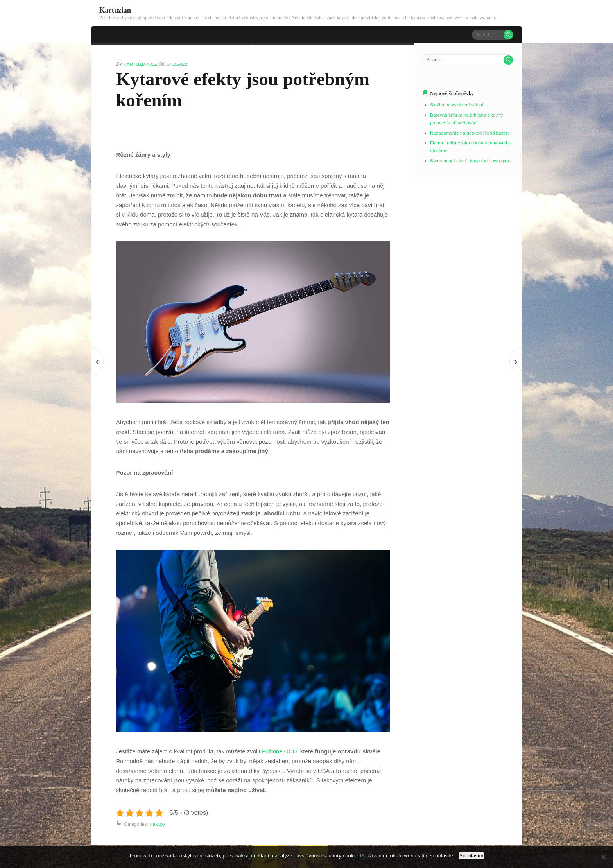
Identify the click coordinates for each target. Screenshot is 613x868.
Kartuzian (115, 10)
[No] (603, 857)
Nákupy (157, 824)
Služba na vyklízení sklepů (458, 105)
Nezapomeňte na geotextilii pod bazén (470, 133)
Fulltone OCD (280, 751)
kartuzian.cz (141, 64)
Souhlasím (471, 856)
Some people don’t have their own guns (471, 160)
